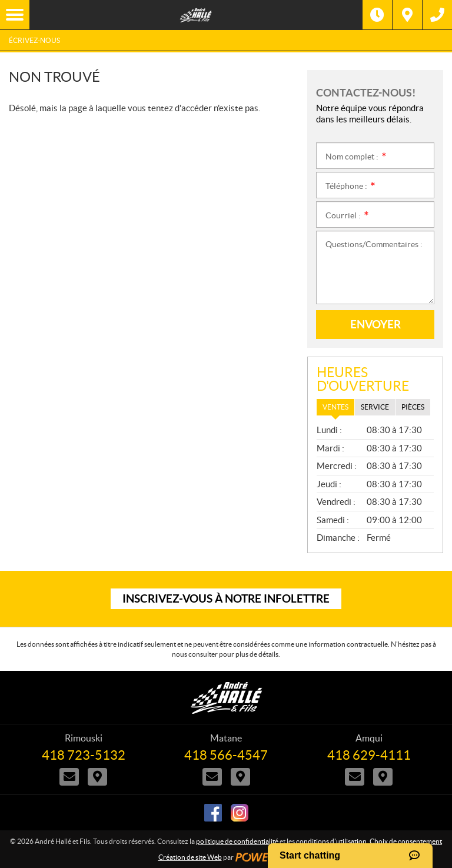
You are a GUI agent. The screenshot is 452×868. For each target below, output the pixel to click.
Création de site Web (190, 857)
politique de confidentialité (237, 841)
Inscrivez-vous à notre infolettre (226, 598)
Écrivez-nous (34, 40)
